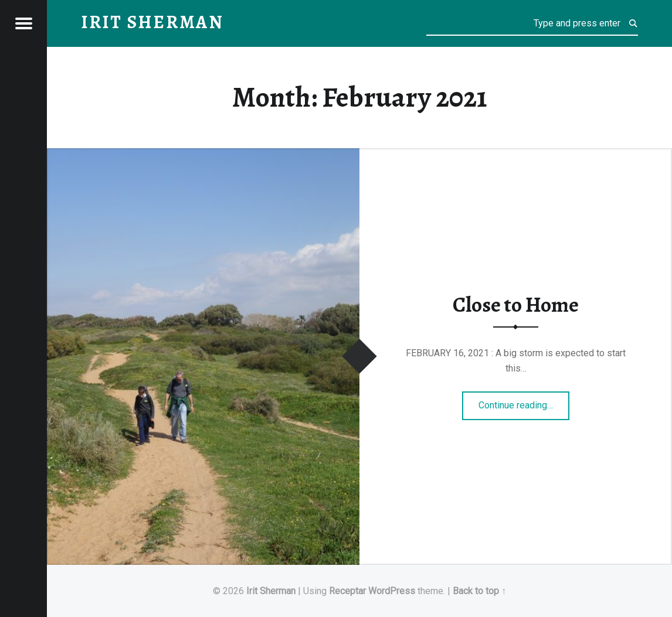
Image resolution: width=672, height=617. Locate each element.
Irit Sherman (271, 591)
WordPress (392, 591)
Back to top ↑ (479, 591)
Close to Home (516, 305)
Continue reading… (524, 401)
